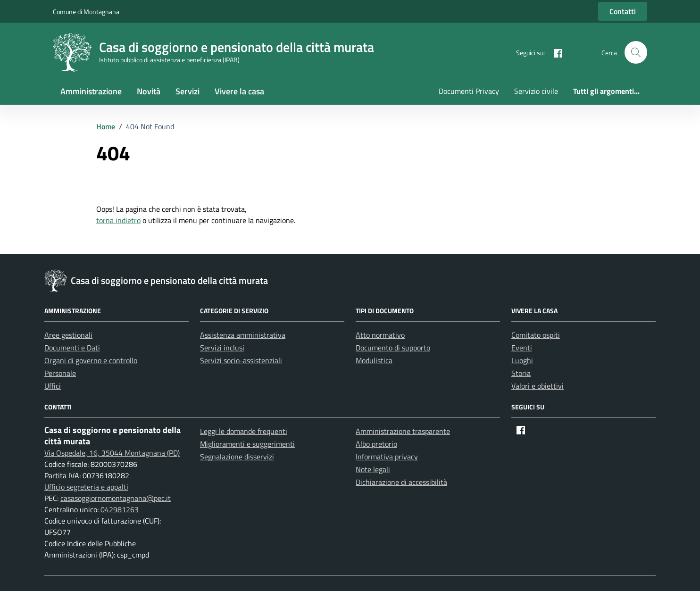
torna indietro (118, 220)
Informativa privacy (387, 457)
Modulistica (374, 360)
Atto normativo (380, 335)
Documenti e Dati (72, 348)
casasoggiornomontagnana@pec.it (116, 498)
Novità (149, 91)
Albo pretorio (376, 444)
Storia (521, 373)
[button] (636, 52)
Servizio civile (536, 91)
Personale (60, 373)
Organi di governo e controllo (91, 360)
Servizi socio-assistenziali (241, 360)
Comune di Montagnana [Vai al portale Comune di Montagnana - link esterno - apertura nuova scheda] (86, 12)
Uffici (53, 386)
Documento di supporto (393, 348)
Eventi (522, 348)
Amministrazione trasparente (403, 431)
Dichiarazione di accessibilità (401, 482)
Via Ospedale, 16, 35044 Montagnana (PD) (112, 453)
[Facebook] (554, 52)
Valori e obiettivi (537, 386)
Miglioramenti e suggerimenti (247, 444)
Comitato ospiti (536, 335)
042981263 (120, 509)
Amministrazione (91, 91)
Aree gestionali (68, 335)
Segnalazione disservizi (237, 457)
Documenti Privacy (469, 91)
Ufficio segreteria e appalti (86, 487)
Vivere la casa (239, 91)
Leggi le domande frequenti (244, 431)
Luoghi (522, 360)
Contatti (623, 11)
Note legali (373, 469)
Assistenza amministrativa (243, 335)
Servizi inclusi (222, 348)
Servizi (187, 91)
